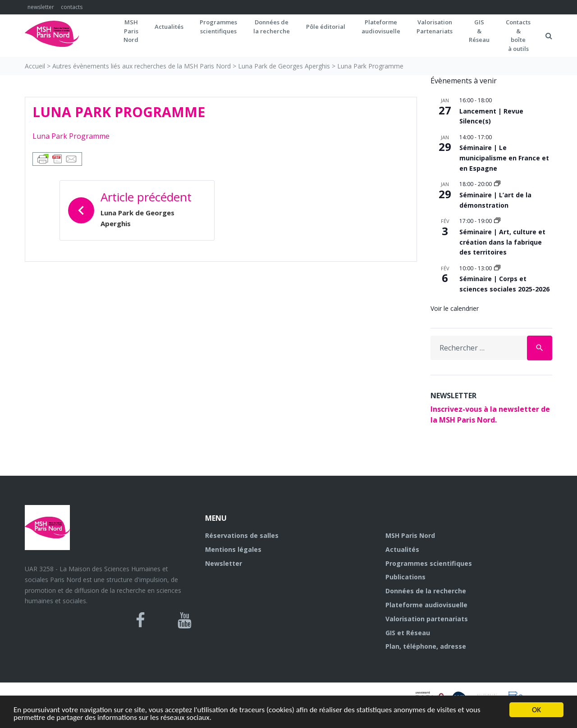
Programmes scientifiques (218, 27)
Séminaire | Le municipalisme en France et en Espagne (504, 158)
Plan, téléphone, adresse (426, 646)
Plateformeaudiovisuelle (381, 27)
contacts (72, 7)
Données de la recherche (426, 591)
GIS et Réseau (408, 633)
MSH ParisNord (131, 31)
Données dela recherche (272, 27)
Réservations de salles (242, 535)
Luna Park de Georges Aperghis (284, 66)
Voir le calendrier (455, 308)
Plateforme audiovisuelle (426, 605)
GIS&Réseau (479, 31)
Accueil (35, 66)
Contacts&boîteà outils (518, 35)
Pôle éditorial (326, 27)
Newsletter (224, 563)
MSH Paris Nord (410, 535)
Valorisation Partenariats (435, 27)
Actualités (169, 27)
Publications (405, 577)
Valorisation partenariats (427, 619)
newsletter (41, 7)
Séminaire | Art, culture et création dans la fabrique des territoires (502, 242)
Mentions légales (233, 549)
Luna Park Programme (71, 136)
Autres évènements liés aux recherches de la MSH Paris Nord (142, 66)
